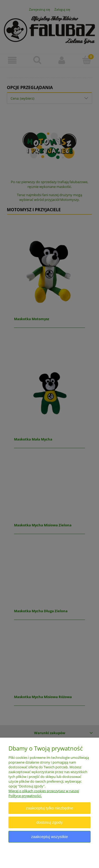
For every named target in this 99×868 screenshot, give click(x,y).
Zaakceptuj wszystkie (49, 837)
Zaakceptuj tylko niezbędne (49, 808)
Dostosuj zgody (50, 822)
